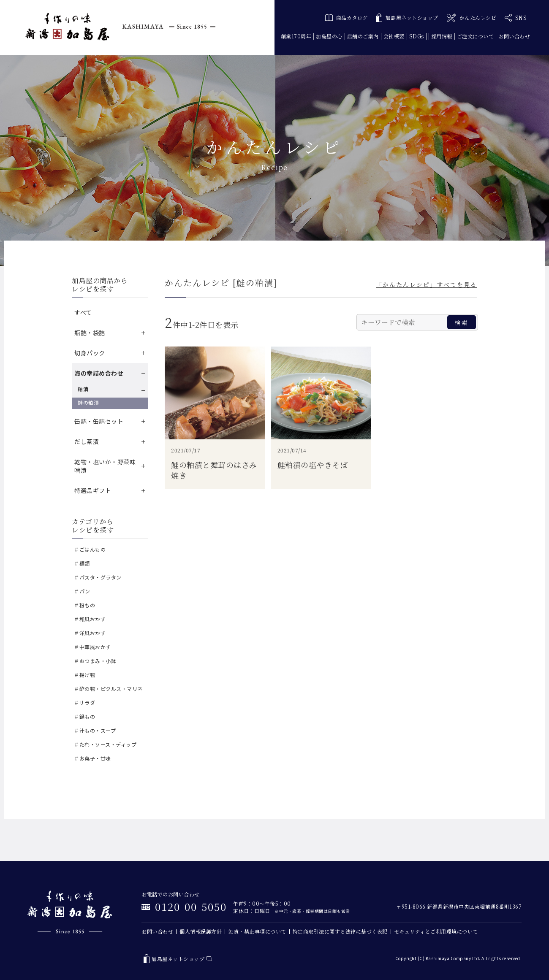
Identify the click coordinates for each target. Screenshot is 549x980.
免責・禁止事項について (257, 931)
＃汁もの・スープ (95, 730)
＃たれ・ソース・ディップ (105, 744)
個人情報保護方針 (201, 931)
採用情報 (442, 36)
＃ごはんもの (90, 549)
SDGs (417, 36)
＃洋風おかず (90, 633)
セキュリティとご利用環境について (436, 931)
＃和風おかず (90, 619)
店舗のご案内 (363, 36)
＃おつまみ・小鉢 (95, 661)
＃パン (82, 591)
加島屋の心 (329, 36)
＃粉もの (84, 605)
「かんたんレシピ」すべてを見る (427, 284)
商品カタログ (347, 18)
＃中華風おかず (92, 647)
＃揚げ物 (84, 675)
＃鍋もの (84, 716)
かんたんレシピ (472, 18)
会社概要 (394, 36)
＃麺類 (82, 563)
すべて (83, 312)
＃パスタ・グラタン (98, 577)
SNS (516, 18)
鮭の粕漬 (88, 402)
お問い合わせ (514, 36)
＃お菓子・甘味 (92, 758)
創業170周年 (296, 36)
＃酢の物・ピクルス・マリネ (108, 689)
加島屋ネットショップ (407, 18)
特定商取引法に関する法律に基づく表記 (340, 931)
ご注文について (476, 36)
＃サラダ (84, 703)
